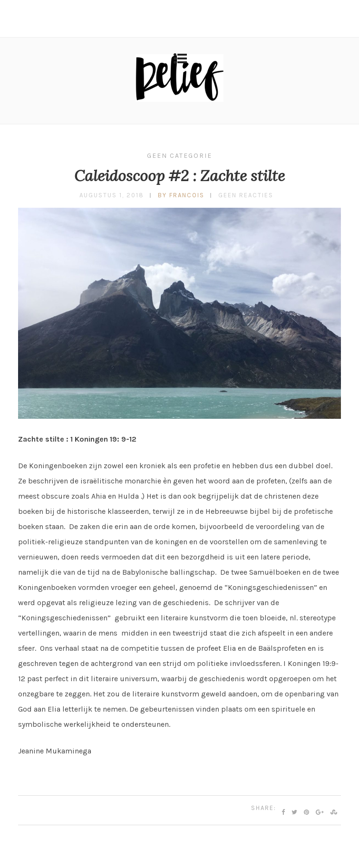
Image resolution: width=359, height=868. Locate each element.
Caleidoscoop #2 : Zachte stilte (179, 176)
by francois (181, 195)
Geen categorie (179, 156)
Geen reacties (246, 195)
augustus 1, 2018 (112, 195)
